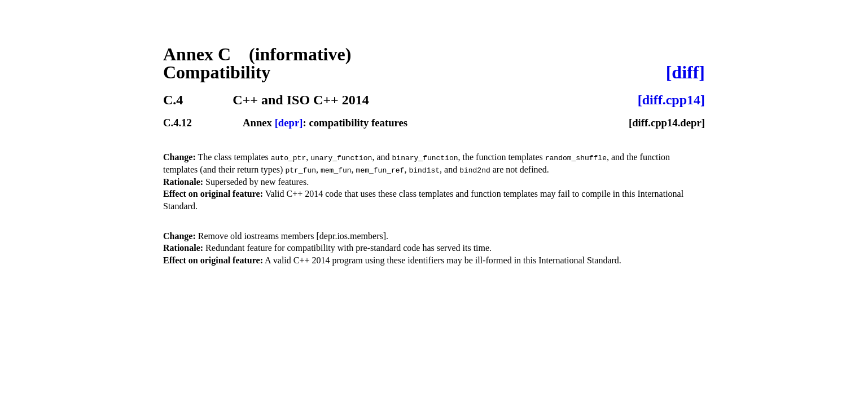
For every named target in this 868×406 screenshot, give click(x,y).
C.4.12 (177, 123)
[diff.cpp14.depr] (667, 123)
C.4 (173, 100)
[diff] (685, 72)
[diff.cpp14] (671, 100)
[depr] (289, 123)
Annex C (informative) (257, 54)
